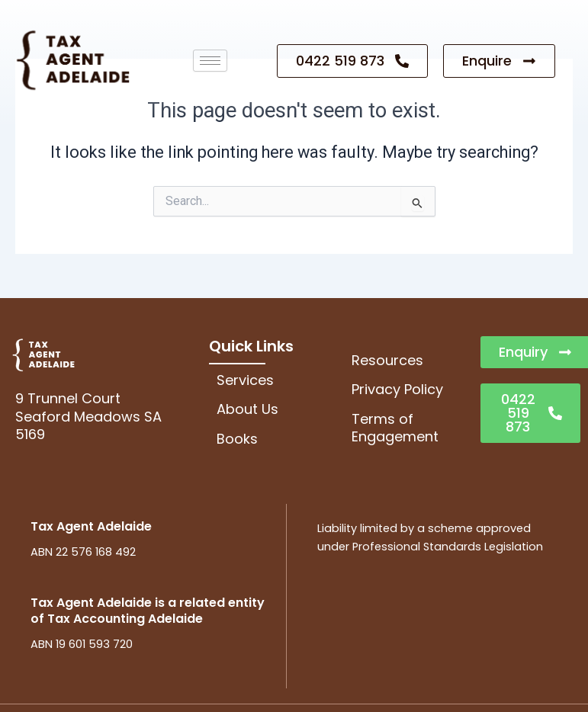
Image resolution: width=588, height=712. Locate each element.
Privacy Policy (397, 389)
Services (245, 380)
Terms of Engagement (395, 428)
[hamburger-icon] (210, 61)
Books (237, 439)
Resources (387, 360)
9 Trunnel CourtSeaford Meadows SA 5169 (88, 416)
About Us (247, 409)
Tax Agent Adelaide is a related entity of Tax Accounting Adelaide (148, 611)
